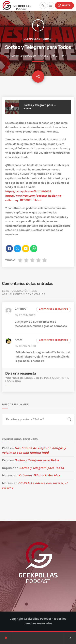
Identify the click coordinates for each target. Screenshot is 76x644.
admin (14, 56)
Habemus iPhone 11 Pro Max (39, 475)
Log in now (13, 382)
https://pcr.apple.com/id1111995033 (28, 191)
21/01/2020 (28, 56)
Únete (64, 5)
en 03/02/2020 (25, 346)
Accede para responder (54, 309)
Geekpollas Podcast (38, 39)
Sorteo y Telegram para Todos (37, 460)
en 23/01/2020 (25, 315)
